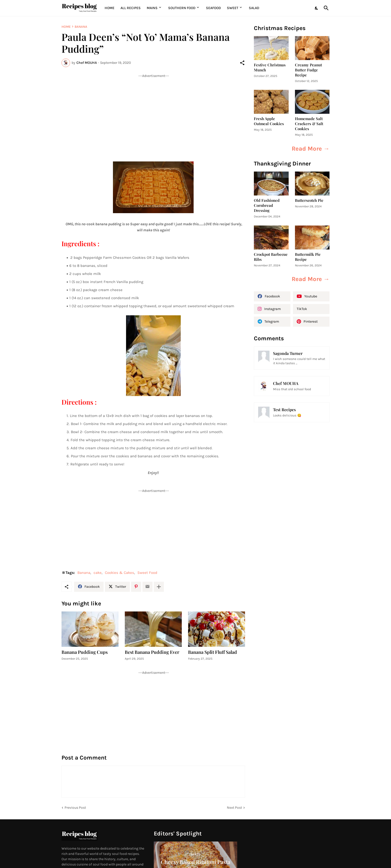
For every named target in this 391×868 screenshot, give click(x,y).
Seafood (213, 8)
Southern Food (182, 8)
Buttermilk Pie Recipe (308, 257)
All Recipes (131, 8)
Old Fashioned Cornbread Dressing (267, 205)
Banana (81, 27)
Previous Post (75, 808)
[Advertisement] (153, 114)
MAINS (152, 8)
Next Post (234, 808)
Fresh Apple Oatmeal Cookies (269, 121)
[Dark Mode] (317, 8)
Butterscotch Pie (309, 200)
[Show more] (159, 587)
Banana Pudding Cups (85, 652)
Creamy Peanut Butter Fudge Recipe (308, 70)
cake (98, 573)
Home (110, 8)
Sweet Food (147, 573)
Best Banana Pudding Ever (152, 652)
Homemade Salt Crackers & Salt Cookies (309, 124)
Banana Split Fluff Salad (213, 652)
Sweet (233, 8)
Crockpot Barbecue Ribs (271, 257)
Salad (254, 8)
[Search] (325, 8)
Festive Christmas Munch (270, 67)
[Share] (242, 63)
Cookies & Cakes (119, 573)
